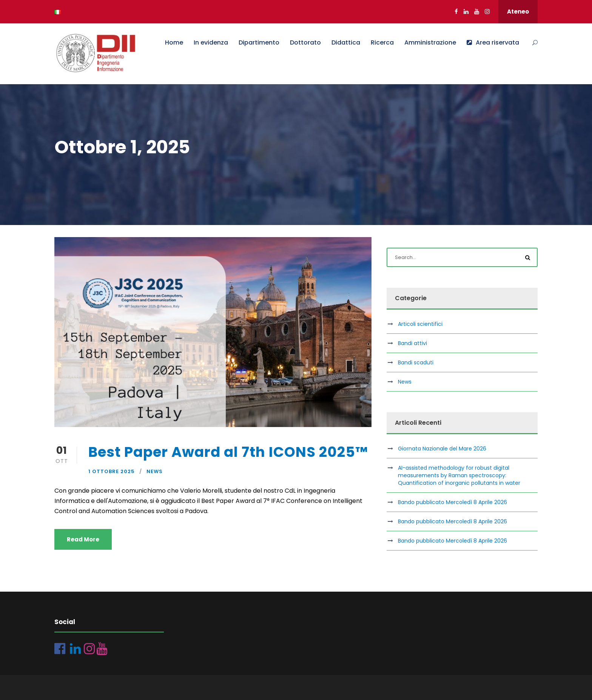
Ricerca (382, 42)
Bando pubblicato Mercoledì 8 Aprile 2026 (452, 502)
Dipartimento (259, 42)
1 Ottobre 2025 (112, 471)
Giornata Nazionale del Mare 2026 (442, 449)
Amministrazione (430, 42)
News (155, 471)
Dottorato (305, 42)
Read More (83, 539)
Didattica (346, 42)
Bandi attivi (412, 343)
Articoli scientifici (420, 324)
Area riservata (493, 42)
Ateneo (518, 12)
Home (174, 42)
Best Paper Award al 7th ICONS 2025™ (228, 452)
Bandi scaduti (416, 362)
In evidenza (211, 42)
